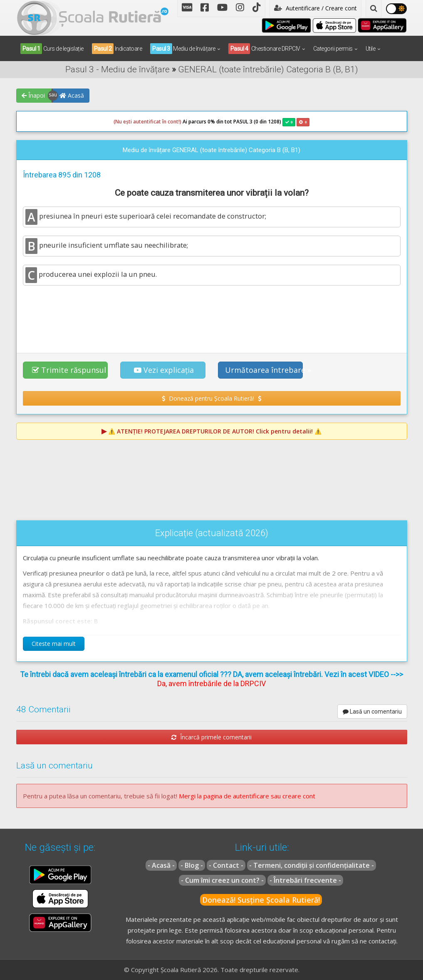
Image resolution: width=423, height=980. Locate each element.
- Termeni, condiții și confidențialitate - (312, 865)
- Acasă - (161, 865)
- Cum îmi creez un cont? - (222, 880)
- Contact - (226, 865)
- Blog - (192, 865)
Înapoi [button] (33, 95)
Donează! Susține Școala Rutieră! (261, 900)
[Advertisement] (212, 315)
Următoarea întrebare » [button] (264, 370)
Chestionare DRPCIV (264, 49)
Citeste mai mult (54, 644)
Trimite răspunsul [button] (69, 370)
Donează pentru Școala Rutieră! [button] (211, 398)
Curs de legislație (52, 49)
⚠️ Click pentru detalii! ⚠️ (215, 431)
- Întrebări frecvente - (305, 880)
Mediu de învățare (183, 49)
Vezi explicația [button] (164, 370)
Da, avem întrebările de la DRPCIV (211, 683)
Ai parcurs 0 (162, 122)
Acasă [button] (72, 95)
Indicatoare (117, 49)
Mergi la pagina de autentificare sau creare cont (247, 796)
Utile (371, 49)
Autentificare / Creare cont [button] (315, 8)
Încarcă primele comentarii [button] (211, 737)
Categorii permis (333, 49)
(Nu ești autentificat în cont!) (147, 122)
